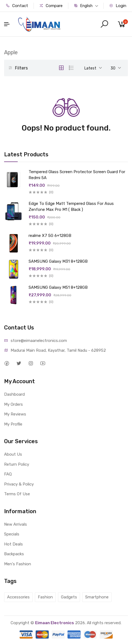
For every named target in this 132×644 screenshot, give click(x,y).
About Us (13, 454)
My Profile (13, 424)
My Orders (13, 404)
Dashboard (14, 394)
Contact (17, 6)
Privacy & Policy (19, 484)
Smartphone (97, 597)
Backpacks (14, 554)
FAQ (8, 474)
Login (118, 6)
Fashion (45, 597)
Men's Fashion (18, 564)
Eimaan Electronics (55, 623)
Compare (51, 6)
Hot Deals (13, 544)
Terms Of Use (17, 494)
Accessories (18, 597)
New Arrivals (16, 524)
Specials (12, 534)
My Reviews (15, 414)
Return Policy (17, 464)
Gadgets (69, 597)
